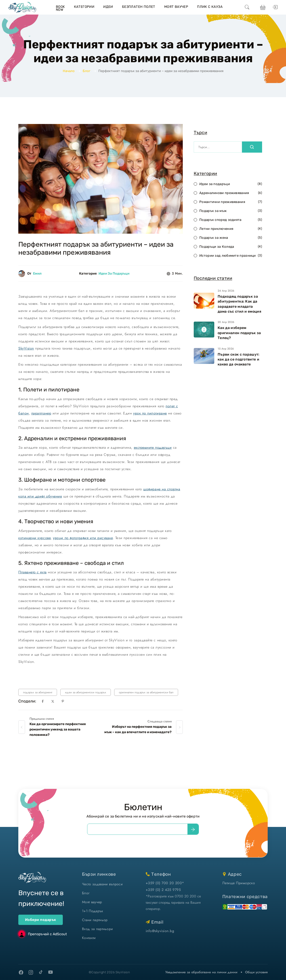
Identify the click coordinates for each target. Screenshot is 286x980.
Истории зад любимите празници (231, 256)
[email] (137, 829)
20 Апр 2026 (226, 322)
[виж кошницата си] (262, 7)
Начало (69, 71)
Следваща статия (160, 721)
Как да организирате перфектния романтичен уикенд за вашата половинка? (58, 729)
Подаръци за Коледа (231, 247)
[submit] (193, 829)
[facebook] (21, 972)
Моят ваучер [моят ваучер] (92, 902)
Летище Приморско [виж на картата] (239, 883)
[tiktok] (41, 972)
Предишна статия (42, 719)
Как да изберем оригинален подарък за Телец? (239, 333)
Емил (37, 273)
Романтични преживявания (231, 202)
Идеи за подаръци (114, 273)
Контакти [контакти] (89, 938)
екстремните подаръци (153, 447)
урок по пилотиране (150, 413)
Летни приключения (231, 229)
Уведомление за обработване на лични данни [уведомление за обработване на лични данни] (201, 972)
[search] (247, 7)
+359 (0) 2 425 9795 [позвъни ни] (163, 890)
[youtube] (50, 972)
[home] (22, 7)
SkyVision (26, 348)
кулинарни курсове (34, 538)
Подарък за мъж (231, 211)
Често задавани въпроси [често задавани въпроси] (102, 884)
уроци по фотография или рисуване (83, 538)
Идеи (108, 7)
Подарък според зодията (231, 220)
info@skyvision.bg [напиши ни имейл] (160, 931)
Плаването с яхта (33, 572)
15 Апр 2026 (226, 349)
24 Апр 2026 (226, 291)
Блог (86, 71)
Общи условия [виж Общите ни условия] (256, 972)
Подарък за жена (231, 238)
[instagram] (31, 972)
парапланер (41, 413)
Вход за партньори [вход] (97, 929)
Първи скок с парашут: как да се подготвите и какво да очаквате (239, 359)
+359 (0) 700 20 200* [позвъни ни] (165, 883)
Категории (84, 7)
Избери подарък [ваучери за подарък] (41, 920)
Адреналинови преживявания (231, 193)
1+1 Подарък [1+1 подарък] (93, 911)
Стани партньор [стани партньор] (95, 920)
